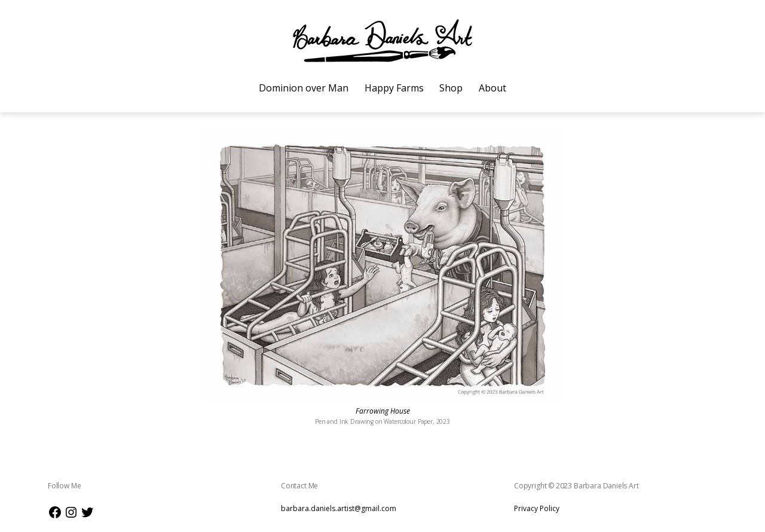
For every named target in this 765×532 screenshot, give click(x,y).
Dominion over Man (304, 88)
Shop (451, 88)
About (492, 88)
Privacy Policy (537, 508)
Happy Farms (394, 88)
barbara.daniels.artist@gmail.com (339, 508)
